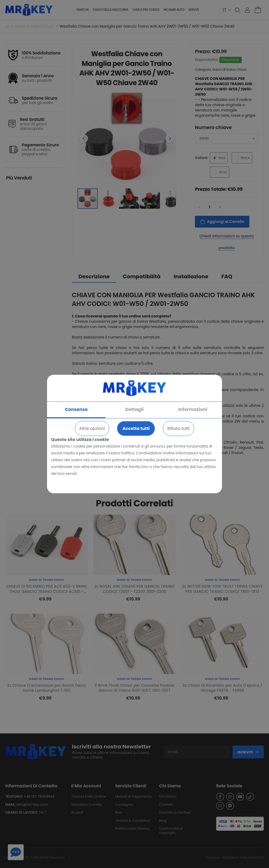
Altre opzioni (92, 428)
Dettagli (134, 409)
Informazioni (193, 409)
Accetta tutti (136, 428)
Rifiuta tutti (179, 428)
